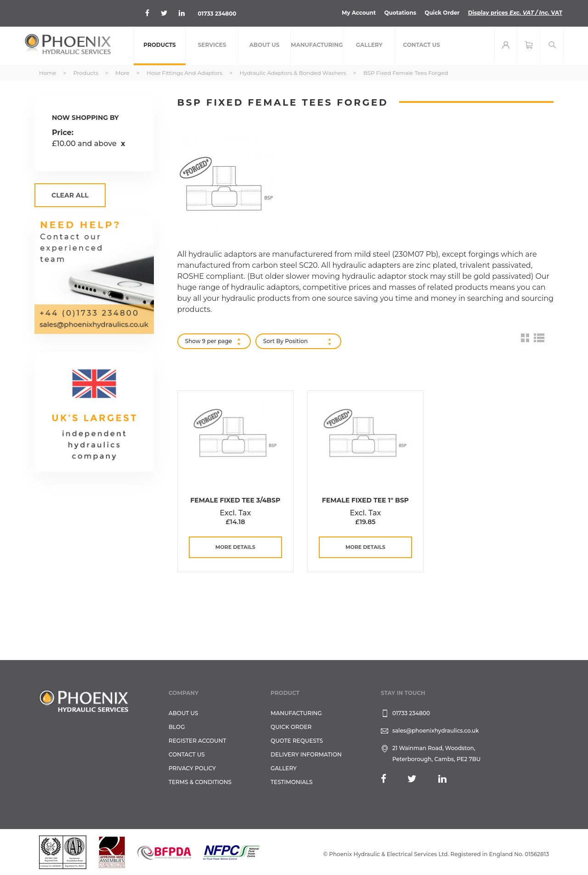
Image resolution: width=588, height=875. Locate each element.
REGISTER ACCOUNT (197, 741)
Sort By (273, 341)
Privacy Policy (192, 768)
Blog (177, 727)
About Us (184, 713)
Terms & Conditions (200, 782)
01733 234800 (217, 14)
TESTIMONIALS (291, 782)
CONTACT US (187, 754)
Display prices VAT (515, 13)
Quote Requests (297, 741)
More (123, 73)
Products (86, 73)
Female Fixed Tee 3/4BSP (235, 500)
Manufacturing (296, 713)
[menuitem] (160, 46)
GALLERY (284, 768)
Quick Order (441, 13)
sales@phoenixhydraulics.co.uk (436, 731)
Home (48, 73)
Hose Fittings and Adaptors (185, 73)
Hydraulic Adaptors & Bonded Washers (293, 73)
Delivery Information (306, 754)
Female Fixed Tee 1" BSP (365, 500)
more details (235, 547)
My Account (358, 13)
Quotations (399, 13)
